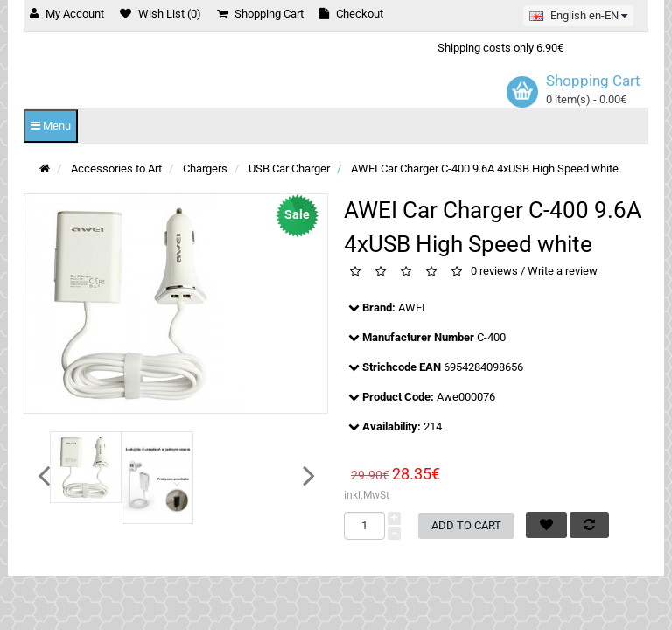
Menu (51, 126)
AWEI (412, 308)
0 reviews (494, 271)
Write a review (563, 271)
